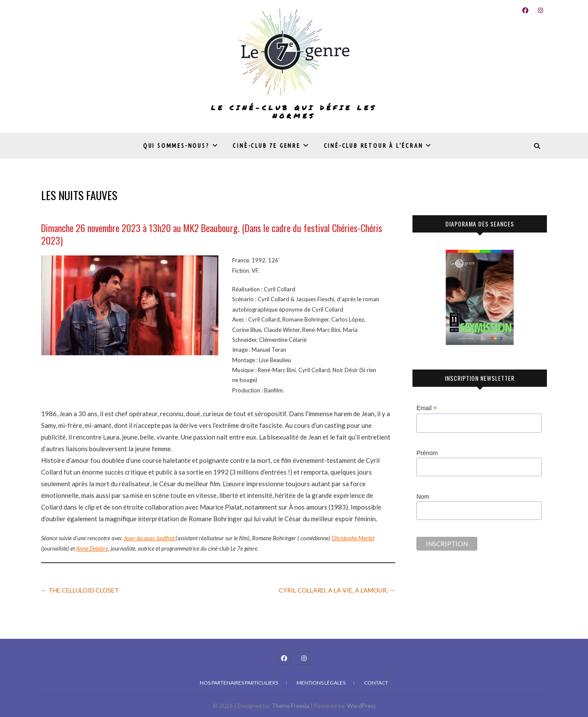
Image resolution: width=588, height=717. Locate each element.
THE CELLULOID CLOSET (80, 590)
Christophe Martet (353, 538)
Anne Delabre (92, 548)
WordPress (361, 706)
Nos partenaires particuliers (239, 683)
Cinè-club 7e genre (266, 146)
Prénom (427, 453)
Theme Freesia (291, 706)
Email (427, 408)
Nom (423, 497)
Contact (376, 683)
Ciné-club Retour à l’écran (374, 146)
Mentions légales (321, 683)
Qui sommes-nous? (176, 146)
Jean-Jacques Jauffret (150, 538)
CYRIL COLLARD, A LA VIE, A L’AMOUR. (337, 590)
